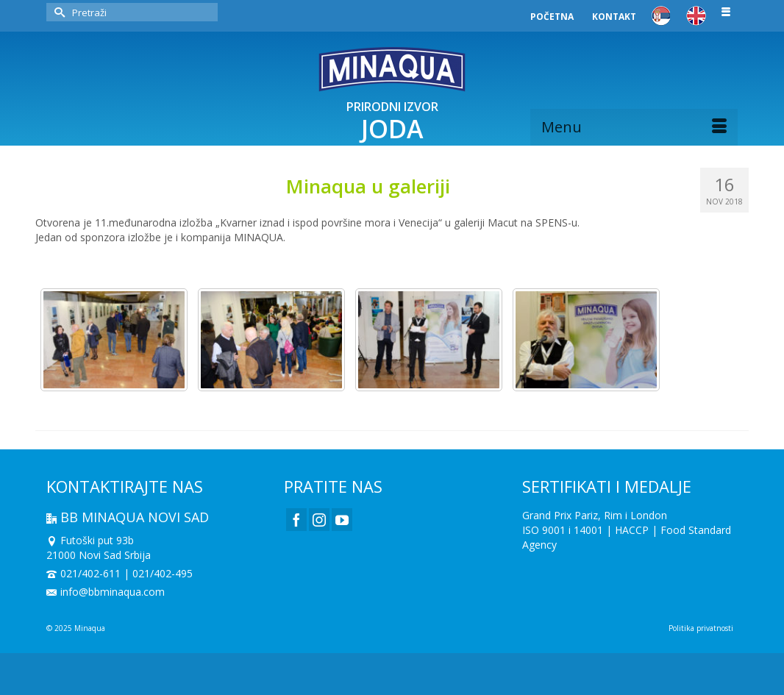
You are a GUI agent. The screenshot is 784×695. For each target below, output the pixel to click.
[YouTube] (342, 520)
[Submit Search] (57, 12)
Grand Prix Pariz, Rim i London (595, 515)
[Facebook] (296, 520)
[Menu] (634, 127)
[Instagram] (319, 520)
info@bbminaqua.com (106, 592)
